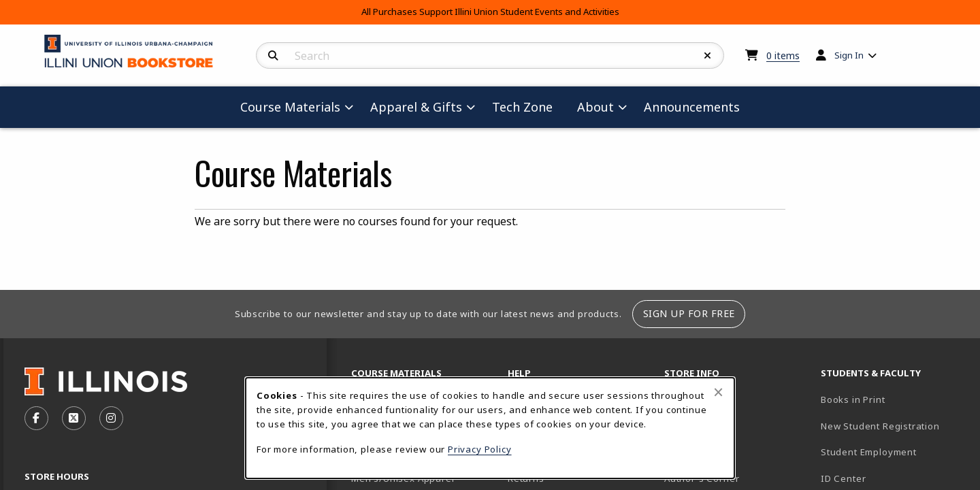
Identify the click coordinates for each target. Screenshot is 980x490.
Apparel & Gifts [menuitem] (416, 107)
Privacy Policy (480, 449)
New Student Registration (880, 426)
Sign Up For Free (689, 313)
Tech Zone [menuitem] (528, 107)
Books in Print (894, 399)
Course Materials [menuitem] (290, 107)
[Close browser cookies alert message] (718, 392)
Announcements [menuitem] (692, 107)
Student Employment (894, 452)
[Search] (273, 56)
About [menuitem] (595, 107)
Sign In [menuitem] (849, 55)
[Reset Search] (708, 56)
